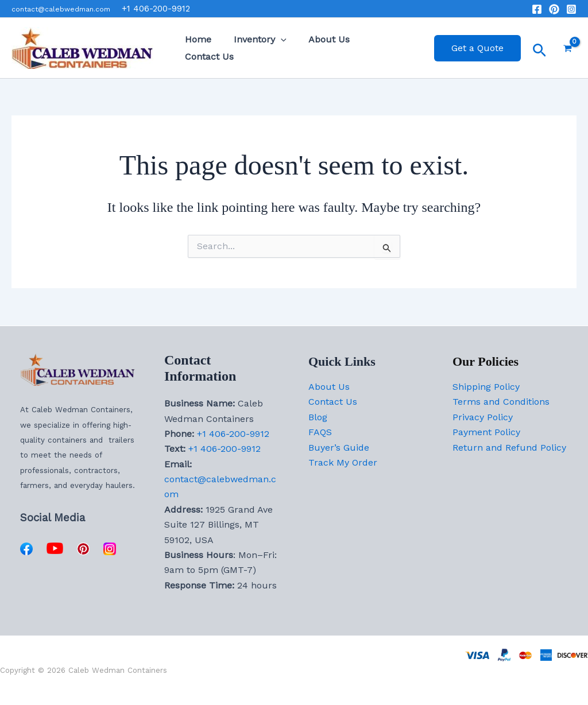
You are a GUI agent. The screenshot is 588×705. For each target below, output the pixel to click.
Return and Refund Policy (509, 448)
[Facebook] (537, 9)
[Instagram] (571, 9)
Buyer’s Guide (339, 448)
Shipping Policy (486, 387)
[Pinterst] (554, 9)
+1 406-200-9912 (233, 434)
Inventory (254, 48)
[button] (275, 48)
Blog (318, 417)
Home (196, 48)
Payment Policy (486, 432)
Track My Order (343, 462)
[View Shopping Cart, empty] (567, 48)
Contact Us (383, 48)
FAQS (320, 432)
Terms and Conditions (501, 402)
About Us (320, 48)
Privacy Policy (483, 417)
